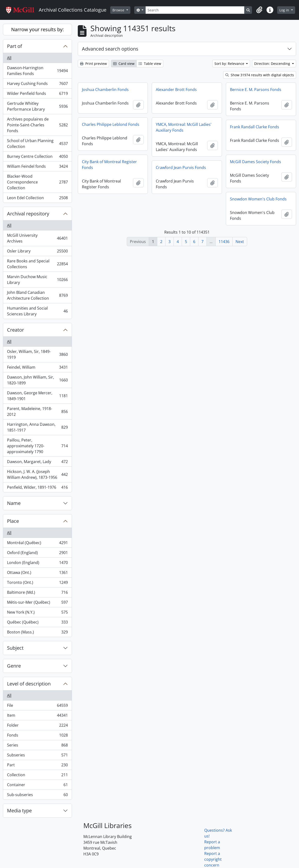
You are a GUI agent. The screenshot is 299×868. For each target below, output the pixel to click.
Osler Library (37, 252)
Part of (15, 46)
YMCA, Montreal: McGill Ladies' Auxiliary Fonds (184, 127)
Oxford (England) (37, 554)
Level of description (29, 684)
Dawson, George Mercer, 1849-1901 (37, 396)
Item (37, 716)
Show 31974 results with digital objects (260, 75)
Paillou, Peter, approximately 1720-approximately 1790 (37, 446)
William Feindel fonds (37, 167)
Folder (37, 726)
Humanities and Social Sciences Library (37, 311)
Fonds (37, 736)
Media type (19, 811)
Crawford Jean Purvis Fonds (181, 168)
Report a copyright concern (213, 859)
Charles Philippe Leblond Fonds (111, 124)
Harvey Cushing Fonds (37, 85)
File (37, 706)
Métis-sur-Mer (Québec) (37, 603)
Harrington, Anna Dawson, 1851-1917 (37, 427)
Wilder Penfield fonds (37, 95)
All (9, 58)
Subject (15, 648)
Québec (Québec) (37, 623)
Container (37, 786)
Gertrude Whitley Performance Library (37, 106)
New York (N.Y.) (37, 613)
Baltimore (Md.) (37, 593)
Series (37, 746)
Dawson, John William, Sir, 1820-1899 (37, 380)
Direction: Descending (273, 64)
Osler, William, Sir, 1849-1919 (37, 354)
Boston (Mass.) (37, 633)
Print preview (93, 64)
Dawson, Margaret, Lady (37, 463)
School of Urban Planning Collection (37, 144)
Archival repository (28, 214)
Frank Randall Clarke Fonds (255, 127)
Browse (119, 10)
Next (240, 242)
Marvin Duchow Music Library (37, 280)
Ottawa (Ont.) (37, 574)
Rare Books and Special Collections (37, 264)
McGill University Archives (37, 238)
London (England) (37, 564)
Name (14, 503)
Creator (16, 330)
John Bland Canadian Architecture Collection (37, 295)
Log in (285, 10)
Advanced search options (110, 49)
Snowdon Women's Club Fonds (258, 199)
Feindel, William (37, 368)
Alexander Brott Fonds (176, 90)
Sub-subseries (37, 796)
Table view (150, 64)
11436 (224, 242)
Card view (124, 64)
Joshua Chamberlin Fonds (105, 90)
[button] (259, 10)
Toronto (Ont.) (37, 583)
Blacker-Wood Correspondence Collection (37, 182)
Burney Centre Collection (37, 157)
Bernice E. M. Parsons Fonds (256, 90)
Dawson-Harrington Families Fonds (37, 71)
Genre (14, 666)
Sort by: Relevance (230, 64)
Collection (37, 776)
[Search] (195, 10)
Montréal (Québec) (37, 544)
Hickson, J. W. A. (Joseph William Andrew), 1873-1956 (37, 474)
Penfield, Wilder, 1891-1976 (37, 488)
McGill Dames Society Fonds (256, 162)
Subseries (37, 756)
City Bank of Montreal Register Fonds (109, 165)
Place (13, 521)
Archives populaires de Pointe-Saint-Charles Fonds (37, 125)
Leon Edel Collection (37, 199)
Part (37, 766)
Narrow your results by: (37, 29)
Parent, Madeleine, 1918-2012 (37, 411)
